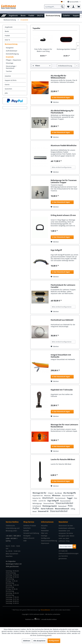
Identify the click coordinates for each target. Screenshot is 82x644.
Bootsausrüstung (11, 44)
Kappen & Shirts (11, 80)
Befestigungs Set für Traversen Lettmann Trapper (64, 181)
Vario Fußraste (47, 509)
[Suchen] (62, 7)
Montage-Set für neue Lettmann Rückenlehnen (64, 426)
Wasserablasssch (62, 509)
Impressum (45, 543)
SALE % (7, 40)
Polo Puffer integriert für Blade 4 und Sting (43, 50)
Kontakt (26, 531)
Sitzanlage (10, 63)
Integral (51, 493)
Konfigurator (46, 538)
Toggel (70, 498)
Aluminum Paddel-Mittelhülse (64, 146)
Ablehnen (27, 641)
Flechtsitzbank (60, 498)
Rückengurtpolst (50, 506)
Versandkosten (46, 610)
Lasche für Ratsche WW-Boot (63, 459)
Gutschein (8, 89)
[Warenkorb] (79, 7)
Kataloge (44, 536)
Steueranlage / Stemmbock (11, 67)
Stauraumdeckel (68, 496)
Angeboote (9, 27)
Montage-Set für (40, 493)
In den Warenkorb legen (61, 97)
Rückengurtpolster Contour (67, 49)
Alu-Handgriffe (70, 493)
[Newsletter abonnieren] (74, 546)
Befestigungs (37, 503)
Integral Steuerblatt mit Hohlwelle (61, 356)
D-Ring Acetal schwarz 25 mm (63, 215)
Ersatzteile (10, 57)
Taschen (9, 71)
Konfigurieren (54, 641)
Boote (7, 31)
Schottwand (37, 506)
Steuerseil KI (43, 511)
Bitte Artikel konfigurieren (62, 167)
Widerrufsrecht (29, 538)
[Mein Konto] (73, 7)
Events (7, 85)
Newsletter (45, 531)
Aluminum (48, 498)
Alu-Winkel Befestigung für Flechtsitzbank (62, 112)
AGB (25, 541)
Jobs (6, 93)
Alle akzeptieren (39, 641)
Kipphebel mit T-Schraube (62, 390)
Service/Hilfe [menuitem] (73, 2)
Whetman (56, 495)
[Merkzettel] (68, 7)
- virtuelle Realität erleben (49, 619)
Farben (44, 528)
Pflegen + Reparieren (13, 60)
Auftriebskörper (12, 51)
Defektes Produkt (30, 526)
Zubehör (8, 76)
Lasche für (42, 501)
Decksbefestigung (12, 54)
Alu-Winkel (59, 493)
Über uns (44, 533)
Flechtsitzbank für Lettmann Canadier (63, 286)
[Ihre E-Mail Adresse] (66, 546)
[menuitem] (55, 7)
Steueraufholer (49, 503)
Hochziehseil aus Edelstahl (62, 320)
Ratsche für (37, 498)
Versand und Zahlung (31, 533)
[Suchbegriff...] (54, 7)
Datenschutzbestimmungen (69, 553)
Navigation (10, 48)
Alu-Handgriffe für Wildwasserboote (58, 77)
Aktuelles (44, 526)
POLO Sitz (48, 496)
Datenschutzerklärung (49, 541)
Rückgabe (27, 536)
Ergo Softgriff (56, 250)
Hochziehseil (63, 506)
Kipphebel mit (38, 496)
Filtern (36, 66)
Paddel (7, 36)
